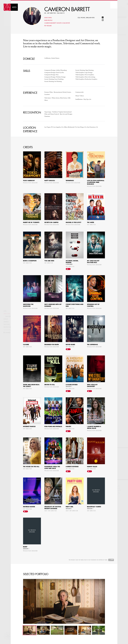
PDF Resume (48, 26)
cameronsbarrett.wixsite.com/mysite (57, 23)
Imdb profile (48, 20)
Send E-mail (48, 18)
